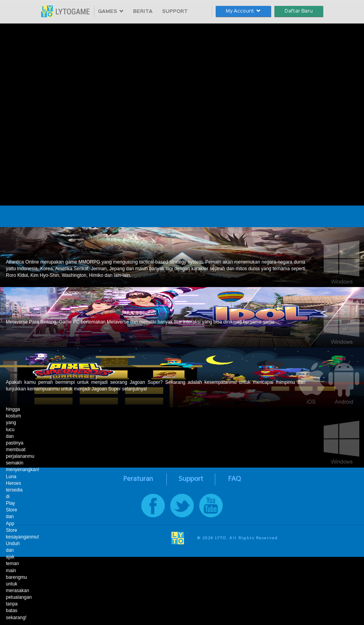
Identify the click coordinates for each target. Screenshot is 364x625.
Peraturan (138, 479)
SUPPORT (175, 12)
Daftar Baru (299, 11)
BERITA (143, 12)
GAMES (111, 12)
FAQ (234, 479)
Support (191, 479)
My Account (243, 11)
